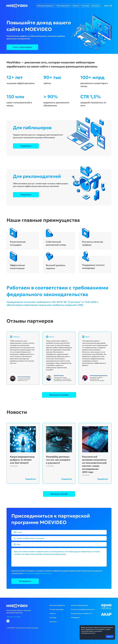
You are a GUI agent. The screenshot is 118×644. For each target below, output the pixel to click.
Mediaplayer (75, 618)
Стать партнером (22, 47)
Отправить (25, 581)
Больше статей (59, 494)
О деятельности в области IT (81, 613)
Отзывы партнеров (57, 609)
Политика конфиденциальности (83, 609)
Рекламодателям (63, 6)
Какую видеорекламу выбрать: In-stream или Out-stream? (22, 460)
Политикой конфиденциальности (38, 573)
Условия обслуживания (79, 605)
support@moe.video (14, 617)
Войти (108, 6)
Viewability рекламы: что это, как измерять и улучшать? (58, 460)
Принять (110, 637)
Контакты (96, 6)
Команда (86, 6)
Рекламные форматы (46, 6)
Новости (76, 6)
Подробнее (26, 146)
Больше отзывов (59, 395)
